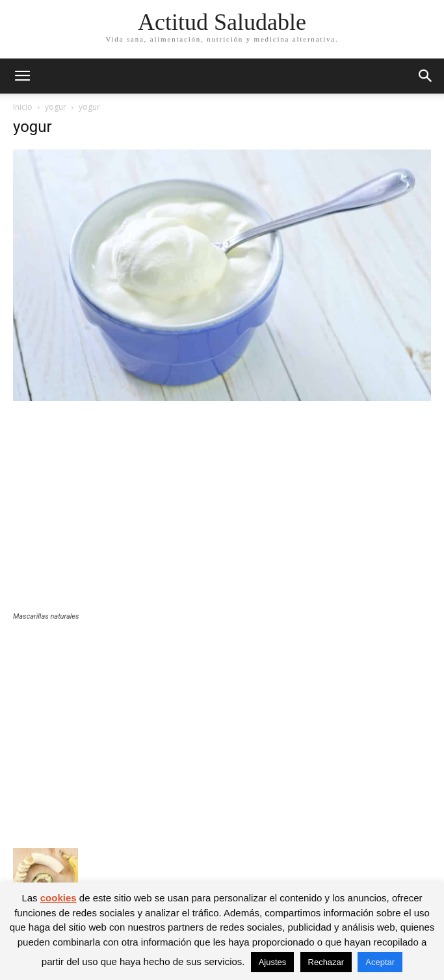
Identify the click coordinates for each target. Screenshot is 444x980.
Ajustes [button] (273, 962)
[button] (22, 76)
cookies (59, 898)
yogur (56, 107)
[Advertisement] (222, 515)
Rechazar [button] (326, 962)
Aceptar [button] (380, 962)
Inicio (23, 107)
